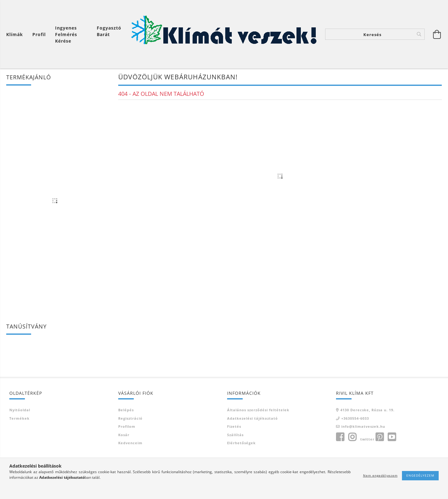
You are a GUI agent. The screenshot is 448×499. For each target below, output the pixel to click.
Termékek (19, 418)
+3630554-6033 (355, 418)
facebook (340, 437)
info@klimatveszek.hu (363, 426)
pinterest (380, 437)
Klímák (15, 34)
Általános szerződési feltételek (258, 410)
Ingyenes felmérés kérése (66, 34)
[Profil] (39, 34)
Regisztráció (130, 418)
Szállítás (235, 435)
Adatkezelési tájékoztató (252, 418)
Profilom (127, 426)
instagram (352, 437)
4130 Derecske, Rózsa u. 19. (367, 410)
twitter (367, 439)
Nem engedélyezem (380, 475)
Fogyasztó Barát (109, 31)
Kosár (124, 435)
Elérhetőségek (241, 443)
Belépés (126, 410)
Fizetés (234, 426)
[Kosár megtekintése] (16, 34)
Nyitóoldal (20, 410)
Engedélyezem (420, 475)
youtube (392, 437)
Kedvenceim (130, 443)
